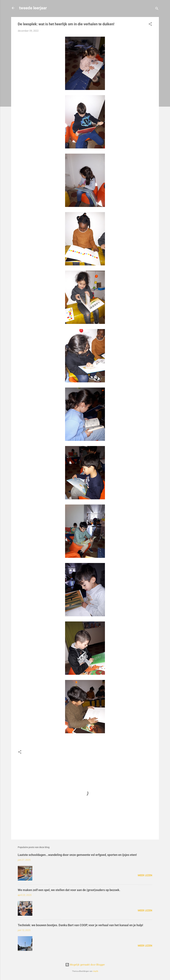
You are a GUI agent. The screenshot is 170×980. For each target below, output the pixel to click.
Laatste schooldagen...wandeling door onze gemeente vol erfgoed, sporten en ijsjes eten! (77, 855)
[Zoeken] (157, 9)
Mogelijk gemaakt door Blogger (85, 965)
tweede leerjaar (33, 8)
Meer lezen (145, 875)
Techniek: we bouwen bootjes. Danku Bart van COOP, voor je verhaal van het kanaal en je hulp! (80, 925)
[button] (150, 25)
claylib (95, 971)
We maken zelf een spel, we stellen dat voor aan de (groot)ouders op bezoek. (69, 890)
